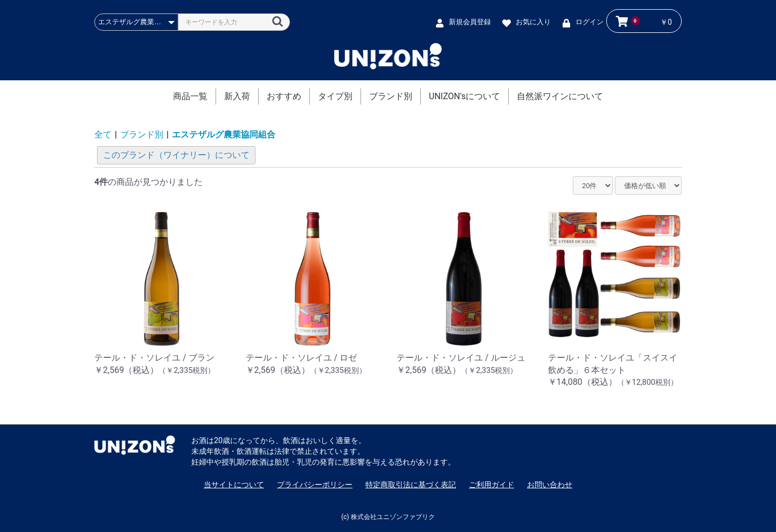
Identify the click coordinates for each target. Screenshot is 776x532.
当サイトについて (234, 485)
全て (103, 134)
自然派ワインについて (560, 96)
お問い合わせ (550, 485)
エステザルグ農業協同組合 (224, 134)
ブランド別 (391, 96)
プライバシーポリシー (315, 485)
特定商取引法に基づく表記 (411, 485)
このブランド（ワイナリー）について (176, 155)
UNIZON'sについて (465, 96)
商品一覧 (190, 96)
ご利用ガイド (491, 485)
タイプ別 (335, 96)
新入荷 (237, 96)
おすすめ (284, 96)
